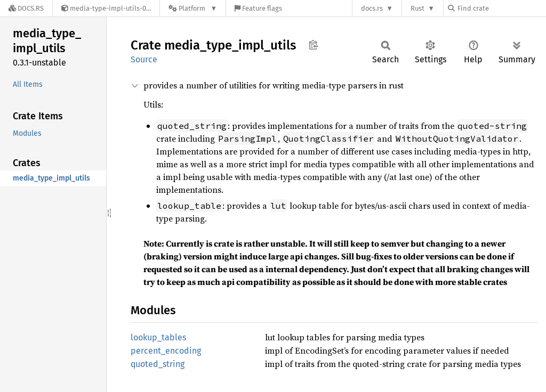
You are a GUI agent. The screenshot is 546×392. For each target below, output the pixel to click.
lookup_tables (158, 337)
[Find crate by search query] (501, 8)
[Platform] (193, 8)
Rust (417, 8)
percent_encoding (166, 351)
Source (144, 59)
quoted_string (158, 364)
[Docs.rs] (26, 8)
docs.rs (372, 8)
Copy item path (313, 45)
